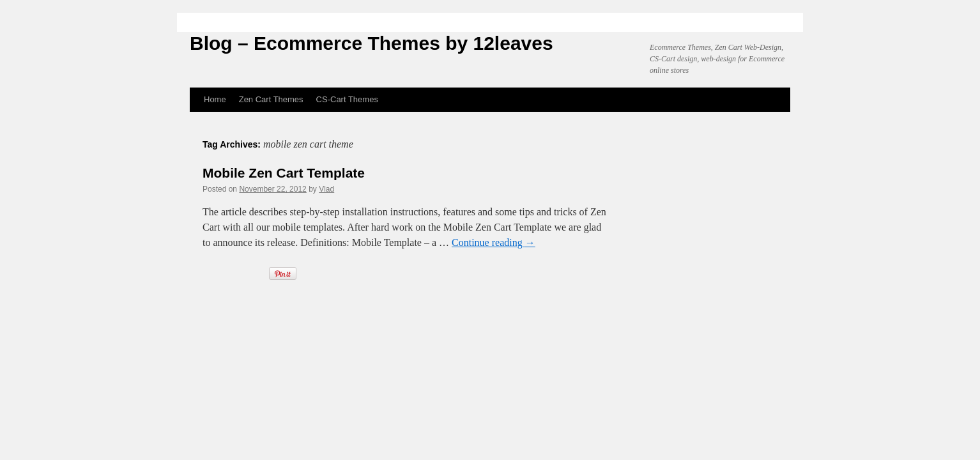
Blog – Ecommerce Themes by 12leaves (371, 43)
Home (215, 99)
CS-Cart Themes (347, 99)
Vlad (326, 189)
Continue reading (494, 242)
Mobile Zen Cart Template (284, 173)
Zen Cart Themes (271, 99)
